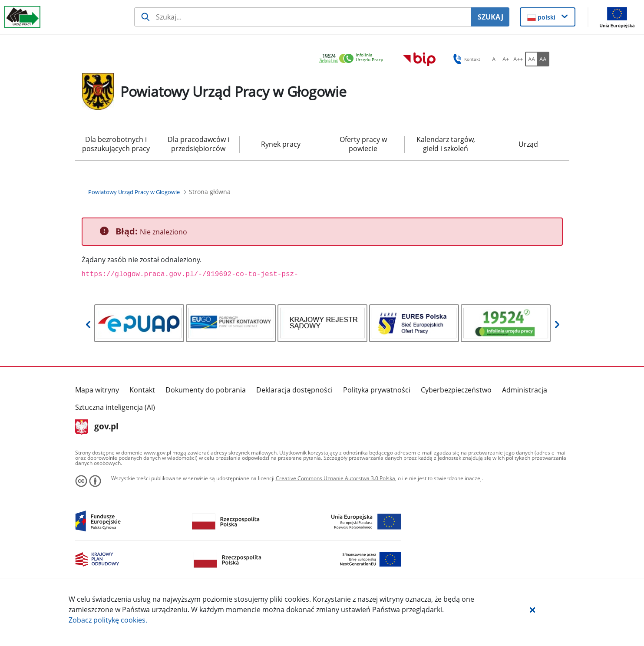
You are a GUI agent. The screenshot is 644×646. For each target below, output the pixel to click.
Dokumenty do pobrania (206, 390)
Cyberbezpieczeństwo (456, 390)
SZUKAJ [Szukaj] (490, 17)
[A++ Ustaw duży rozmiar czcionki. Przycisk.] (518, 59)
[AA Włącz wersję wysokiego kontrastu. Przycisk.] (543, 59)
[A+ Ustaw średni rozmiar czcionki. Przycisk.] (506, 59)
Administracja (525, 390)
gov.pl (97, 427)
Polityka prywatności (377, 390)
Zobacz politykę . (108, 620)
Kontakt (142, 390)
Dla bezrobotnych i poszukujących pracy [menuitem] (116, 144)
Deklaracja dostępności (294, 390)
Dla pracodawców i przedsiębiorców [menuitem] (198, 144)
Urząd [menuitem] (528, 144)
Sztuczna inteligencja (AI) (115, 407)
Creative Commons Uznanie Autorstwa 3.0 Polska (335, 478)
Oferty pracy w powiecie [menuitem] (363, 144)
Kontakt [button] (465, 59)
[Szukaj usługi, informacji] (303, 17)
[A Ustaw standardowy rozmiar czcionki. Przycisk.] (494, 59)
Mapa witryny (97, 390)
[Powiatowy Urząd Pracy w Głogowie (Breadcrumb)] (134, 192)
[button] (532, 610)
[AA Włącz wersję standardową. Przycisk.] (531, 59)
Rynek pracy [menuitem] (281, 144)
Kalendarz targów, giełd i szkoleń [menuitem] (446, 144)
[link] (353, 59)
